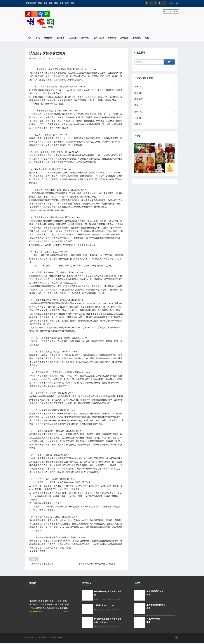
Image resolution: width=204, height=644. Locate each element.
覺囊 (62, 3)
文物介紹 (124, 38)
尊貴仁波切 (99, 38)
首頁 (29, 38)
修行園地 (112, 38)
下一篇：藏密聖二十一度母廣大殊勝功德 (97, 564)
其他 (147, 38)
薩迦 (56, 3)
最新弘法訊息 (31, 3)
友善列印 (34, 559)
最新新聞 (48, 38)
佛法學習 (85, 38)
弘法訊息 (73, 38)
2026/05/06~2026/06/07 (110, 610)
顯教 (72, 3)
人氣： (57, 58)
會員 (38, 38)
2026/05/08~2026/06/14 (110, 599)
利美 (67, 3)
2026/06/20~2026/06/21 (110, 627)
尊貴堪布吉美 (153, 619)
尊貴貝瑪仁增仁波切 (156, 605)
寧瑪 (40, 3)
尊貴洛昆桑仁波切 (155, 591)
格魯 (51, 3)
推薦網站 (137, 38)
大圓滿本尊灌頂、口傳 (104, 605)
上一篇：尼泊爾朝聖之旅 (42, 564)
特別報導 (60, 38)
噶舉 (45, 3)
